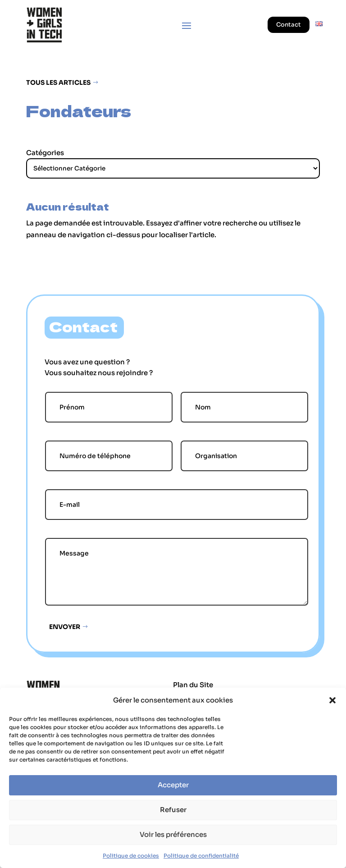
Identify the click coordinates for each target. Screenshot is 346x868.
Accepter (173, 785)
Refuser (173, 810)
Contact (289, 25)
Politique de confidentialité (201, 856)
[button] (332, 700)
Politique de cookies (131, 856)
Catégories (45, 153)
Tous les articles (58, 83)
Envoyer (65, 627)
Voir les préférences (173, 834)
